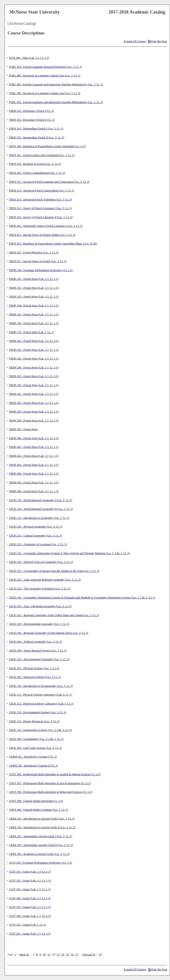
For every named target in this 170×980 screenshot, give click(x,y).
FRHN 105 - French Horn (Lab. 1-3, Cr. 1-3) (34, 314)
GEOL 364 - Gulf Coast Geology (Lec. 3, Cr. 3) (35, 748)
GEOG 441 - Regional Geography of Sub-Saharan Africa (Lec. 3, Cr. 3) (49, 633)
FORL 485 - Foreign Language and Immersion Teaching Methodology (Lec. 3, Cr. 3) (56, 84)
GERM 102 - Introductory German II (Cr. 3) (33, 766)
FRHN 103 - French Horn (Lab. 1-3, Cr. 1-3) (34, 297)
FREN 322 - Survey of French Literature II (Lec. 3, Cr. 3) (41, 217)
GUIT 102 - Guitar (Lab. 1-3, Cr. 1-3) (30, 881)
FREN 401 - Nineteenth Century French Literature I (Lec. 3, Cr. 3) (46, 226)
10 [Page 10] (44, 955)
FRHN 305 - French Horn (23, 429)
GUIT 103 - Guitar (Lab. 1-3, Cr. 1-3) (30, 889)
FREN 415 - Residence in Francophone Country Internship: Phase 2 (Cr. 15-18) (53, 244)
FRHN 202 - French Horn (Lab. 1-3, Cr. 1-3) (34, 350)
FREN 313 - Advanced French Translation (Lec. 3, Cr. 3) (40, 199)
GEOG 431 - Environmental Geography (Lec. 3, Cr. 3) (39, 624)
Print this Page (158, 41)
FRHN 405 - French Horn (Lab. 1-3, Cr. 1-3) (34, 483)
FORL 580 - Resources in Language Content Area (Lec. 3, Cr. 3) (45, 93)
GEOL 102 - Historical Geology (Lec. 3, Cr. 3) (35, 677)
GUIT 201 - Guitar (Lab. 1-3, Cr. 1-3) (30, 934)
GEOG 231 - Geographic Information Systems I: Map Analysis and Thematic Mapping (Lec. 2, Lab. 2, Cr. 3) (69, 553)
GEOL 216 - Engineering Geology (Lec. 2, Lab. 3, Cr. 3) (40, 730)
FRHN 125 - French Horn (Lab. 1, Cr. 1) (31, 332)
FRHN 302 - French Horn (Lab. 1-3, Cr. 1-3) (34, 403)
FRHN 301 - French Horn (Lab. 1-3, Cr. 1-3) (34, 394)
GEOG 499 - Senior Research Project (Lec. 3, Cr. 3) (38, 651)
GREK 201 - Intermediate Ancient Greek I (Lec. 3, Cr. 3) (40, 836)
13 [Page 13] (58, 955)
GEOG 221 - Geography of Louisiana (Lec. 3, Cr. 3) (38, 544)
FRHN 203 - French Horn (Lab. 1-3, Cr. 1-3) (34, 359)
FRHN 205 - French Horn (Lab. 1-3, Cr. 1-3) (34, 376)
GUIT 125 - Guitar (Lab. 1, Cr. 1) (27, 925)
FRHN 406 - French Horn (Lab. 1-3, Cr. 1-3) (34, 491)
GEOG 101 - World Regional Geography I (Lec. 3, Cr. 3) (40, 500)
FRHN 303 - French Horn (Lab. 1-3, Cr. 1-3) (34, 412)
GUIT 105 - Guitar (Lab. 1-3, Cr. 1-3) (30, 907)
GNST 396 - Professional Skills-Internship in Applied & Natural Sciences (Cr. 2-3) (55, 774)
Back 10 (24, 955)
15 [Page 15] (68, 955)
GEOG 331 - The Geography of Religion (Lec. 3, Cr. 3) (40, 589)
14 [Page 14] (63, 955)
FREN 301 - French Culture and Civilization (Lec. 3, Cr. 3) (42, 155)
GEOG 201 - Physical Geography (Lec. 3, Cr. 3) (36, 527)
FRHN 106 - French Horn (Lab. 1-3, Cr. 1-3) (34, 323)
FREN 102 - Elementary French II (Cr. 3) (32, 120)
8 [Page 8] (37, 955)
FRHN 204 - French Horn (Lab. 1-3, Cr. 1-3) (34, 368)
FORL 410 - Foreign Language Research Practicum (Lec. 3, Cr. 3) (45, 67)
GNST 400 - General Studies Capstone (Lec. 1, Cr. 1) (38, 810)
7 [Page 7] (34, 955)
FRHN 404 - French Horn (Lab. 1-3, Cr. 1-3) (34, 474)
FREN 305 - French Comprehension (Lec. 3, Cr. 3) (37, 173)
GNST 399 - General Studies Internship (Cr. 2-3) (36, 801)
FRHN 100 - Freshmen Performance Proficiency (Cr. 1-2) (41, 270)
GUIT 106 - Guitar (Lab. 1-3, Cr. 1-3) (30, 916)
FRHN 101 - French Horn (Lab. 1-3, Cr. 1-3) (34, 279)
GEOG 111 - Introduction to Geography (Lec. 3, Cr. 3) (39, 518)
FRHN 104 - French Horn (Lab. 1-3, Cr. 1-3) (34, 306)
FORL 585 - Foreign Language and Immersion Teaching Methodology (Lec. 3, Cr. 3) (56, 102)
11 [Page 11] (49, 955)
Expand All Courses (135, 41)
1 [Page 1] (15, 955)
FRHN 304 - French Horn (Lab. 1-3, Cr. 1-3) (34, 421)
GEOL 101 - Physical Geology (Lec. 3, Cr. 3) (34, 668)
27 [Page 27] (100, 955)
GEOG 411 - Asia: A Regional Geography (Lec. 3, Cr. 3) (40, 606)
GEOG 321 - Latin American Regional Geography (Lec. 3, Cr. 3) (45, 580)
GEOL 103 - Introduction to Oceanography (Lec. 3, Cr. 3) (41, 686)
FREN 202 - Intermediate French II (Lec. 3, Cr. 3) (37, 138)
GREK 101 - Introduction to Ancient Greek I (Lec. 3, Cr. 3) (42, 819)
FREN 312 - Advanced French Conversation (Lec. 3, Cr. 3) (41, 191)
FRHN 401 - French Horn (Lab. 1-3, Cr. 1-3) (34, 447)
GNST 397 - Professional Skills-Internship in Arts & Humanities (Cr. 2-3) (50, 783)
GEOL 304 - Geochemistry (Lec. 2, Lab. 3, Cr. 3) (36, 739)
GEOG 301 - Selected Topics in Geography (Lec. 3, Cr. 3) (41, 562)
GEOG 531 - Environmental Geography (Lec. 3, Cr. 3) (39, 659)
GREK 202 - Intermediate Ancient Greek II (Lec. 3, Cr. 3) (41, 845)
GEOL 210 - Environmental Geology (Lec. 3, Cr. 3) (38, 712)
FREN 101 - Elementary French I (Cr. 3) (31, 111)
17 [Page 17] (77, 955)
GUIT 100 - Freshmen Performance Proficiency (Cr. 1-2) (40, 863)
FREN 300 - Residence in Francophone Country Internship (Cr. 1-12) (47, 146)
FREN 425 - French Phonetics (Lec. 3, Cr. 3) (34, 253)
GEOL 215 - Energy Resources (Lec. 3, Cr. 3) (34, 721)
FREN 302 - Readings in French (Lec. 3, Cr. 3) (35, 164)
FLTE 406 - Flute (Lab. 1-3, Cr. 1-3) (29, 58)
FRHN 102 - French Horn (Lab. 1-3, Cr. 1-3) (34, 288)
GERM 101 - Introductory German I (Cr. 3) (33, 757)
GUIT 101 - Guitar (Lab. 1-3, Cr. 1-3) (30, 872)
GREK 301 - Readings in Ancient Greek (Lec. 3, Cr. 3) (39, 854)
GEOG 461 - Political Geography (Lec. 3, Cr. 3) (35, 642)
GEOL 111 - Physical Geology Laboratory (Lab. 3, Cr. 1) (40, 695)
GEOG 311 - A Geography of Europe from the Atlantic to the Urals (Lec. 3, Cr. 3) (54, 571)
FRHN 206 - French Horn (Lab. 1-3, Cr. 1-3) (34, 385)
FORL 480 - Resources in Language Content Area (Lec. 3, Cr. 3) (45, 76)
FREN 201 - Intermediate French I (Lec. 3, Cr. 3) (36, 129)
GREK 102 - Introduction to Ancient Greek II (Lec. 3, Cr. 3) (42, 827)
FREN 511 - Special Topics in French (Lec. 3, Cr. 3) (38, 261)
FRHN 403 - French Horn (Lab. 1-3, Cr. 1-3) (34, 465)
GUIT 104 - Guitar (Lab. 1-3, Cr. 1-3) (30, 898)
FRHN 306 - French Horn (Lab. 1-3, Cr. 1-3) (34, 438)
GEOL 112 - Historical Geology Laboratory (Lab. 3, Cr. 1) (41, 704)
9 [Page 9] (40, 955)
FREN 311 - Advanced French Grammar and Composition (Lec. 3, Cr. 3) (49, 182)
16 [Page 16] (72, 955)
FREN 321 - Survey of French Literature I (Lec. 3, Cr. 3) (40, 208)
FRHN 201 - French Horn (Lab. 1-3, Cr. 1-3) (34, 341)
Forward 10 (89, 955)
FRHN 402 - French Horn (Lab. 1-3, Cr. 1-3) (34, 456)
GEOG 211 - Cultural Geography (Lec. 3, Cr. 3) (35, 536)
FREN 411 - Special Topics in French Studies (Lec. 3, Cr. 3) (42, 235)
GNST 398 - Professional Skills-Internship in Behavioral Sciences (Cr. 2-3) (51, 792)
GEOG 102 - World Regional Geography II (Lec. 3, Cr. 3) (41, 509)
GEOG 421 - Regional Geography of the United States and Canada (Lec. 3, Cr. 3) (54, 615)
